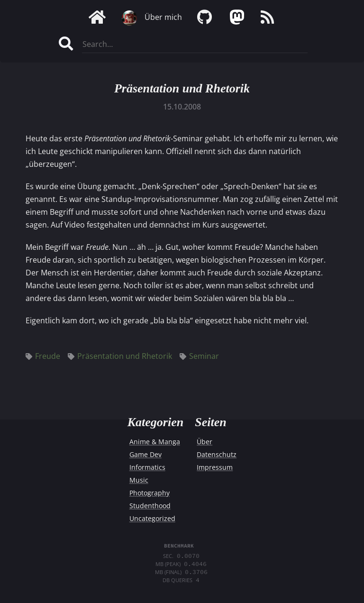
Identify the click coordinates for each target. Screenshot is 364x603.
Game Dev (146, 454)
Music (139, 480)
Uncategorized (152, 518)
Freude (43, 356)
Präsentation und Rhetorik (182, 88)
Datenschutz (217, 454)
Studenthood (150, 506)
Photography (150, 493)
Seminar (199, 356)
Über (205, 442)
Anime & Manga (155, 442)
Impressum (215, 467)
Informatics (147, 467)
